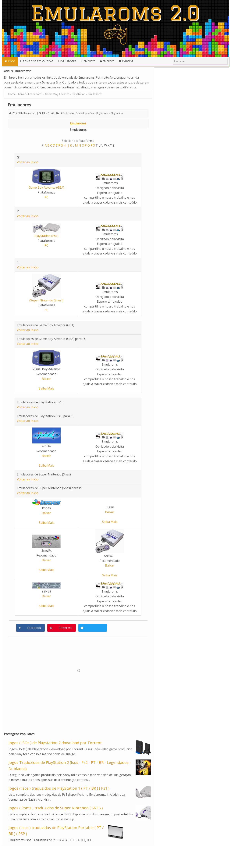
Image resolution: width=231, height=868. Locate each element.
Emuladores (82, 113)
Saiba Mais (46, 388)
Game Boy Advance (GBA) (46, 187)
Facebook (34, 628)
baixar (72, 113)
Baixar (46, 379)
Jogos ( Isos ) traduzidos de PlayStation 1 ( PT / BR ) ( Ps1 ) (59, 788)
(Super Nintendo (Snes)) (46, 300)
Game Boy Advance (100, 113)
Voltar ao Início (28, 162)
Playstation (117, 113)
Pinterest (65, 628)
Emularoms (78, 123)
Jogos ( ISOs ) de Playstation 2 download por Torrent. (56, 743)
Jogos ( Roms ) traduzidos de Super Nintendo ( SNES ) (56, 808)
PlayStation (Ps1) (46, 236)
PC (46, 197)
